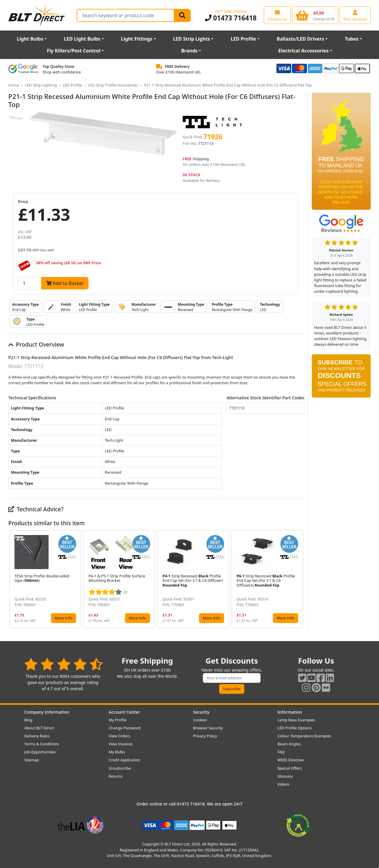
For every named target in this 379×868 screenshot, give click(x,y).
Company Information (47, 712)
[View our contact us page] (277, 15)
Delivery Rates (37, 736)
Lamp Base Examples (296, 720)
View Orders (119, 736)
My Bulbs (117, 752)
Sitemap (32, 760)
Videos (283, 784)
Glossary (285, 776)
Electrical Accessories (303, 51)
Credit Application (125, 760)
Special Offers (290, 768)
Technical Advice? (36, 509)
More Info (64, 618)
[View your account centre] (355, 15)
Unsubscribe (120, 768)
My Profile (118, 720)
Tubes (352, 39)
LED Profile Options (295, 728)
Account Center (124, 712)
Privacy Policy (205, 736)
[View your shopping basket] (315, 15)
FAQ (281, 752)
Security (201, 712)
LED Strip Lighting (41, 85)
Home (14, 85)
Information (290, 712)
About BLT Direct (39, 728)
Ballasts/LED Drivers (301, 39)
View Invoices (121, 744)
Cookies (200, 720)
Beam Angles (289, 744)
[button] (300, 579)
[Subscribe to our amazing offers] (232, 678)
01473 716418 (231, 18)
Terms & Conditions (42, 744)
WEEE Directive (291, 760)
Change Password (125, 728)
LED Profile (243, 39)
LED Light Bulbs (82, 39)
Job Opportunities (40, 752)
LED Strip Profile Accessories (113, 85)
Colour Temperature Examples (304, 736)
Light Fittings (137, 39)
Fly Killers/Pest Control (74, 51)
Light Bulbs (30, 39)
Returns (116, 776)
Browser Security (208, 728)
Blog (28, 720)
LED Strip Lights (191, 39)
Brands (189, 51)
